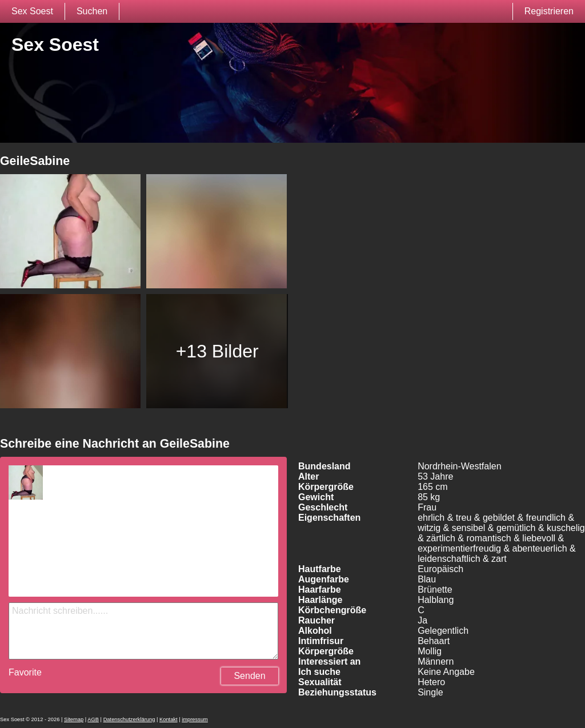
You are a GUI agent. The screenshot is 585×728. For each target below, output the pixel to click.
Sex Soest (32, 11)
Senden (249, 676)
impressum (195, 719)
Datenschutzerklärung (129, 719)
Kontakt (169, 719)
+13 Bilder (217, 351)
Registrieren (549, 11)
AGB (93, 719)
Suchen (92, 11)
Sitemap (74, 719)
